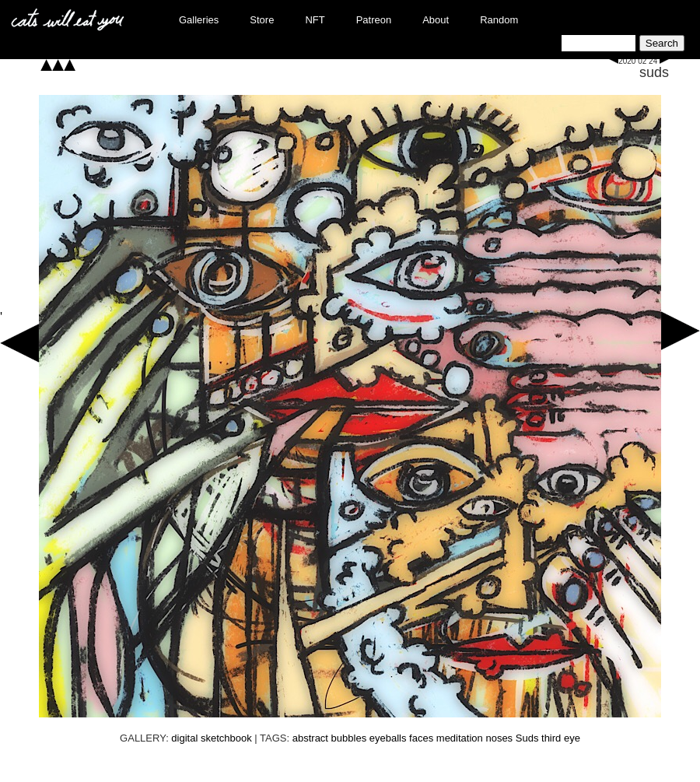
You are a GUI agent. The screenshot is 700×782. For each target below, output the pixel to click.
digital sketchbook (211, 738)
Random (499, 20)
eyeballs (388, 738)
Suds (527, 738)
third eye (561, 738)
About (436, 20)
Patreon (374, 20)
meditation (460, 738)
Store (262, 20)
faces (421, 738)
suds (654, 72)
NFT (315, 20)
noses (499, 738)
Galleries (199, 20)
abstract (310, 738)
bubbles (349, 738)
